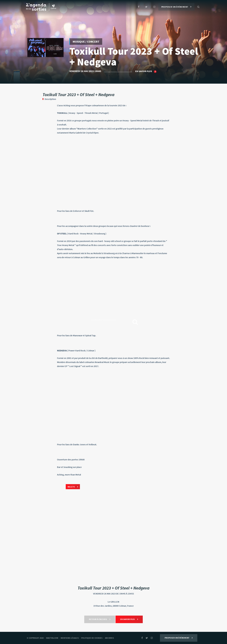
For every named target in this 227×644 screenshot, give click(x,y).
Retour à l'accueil (100, 619)
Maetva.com (52, 638)
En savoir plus (146, 71)
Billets (73, 487)
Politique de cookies (92, 638)
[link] (113, 172)
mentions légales (70, 638)
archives (109, 638)
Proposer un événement (176, 7)
